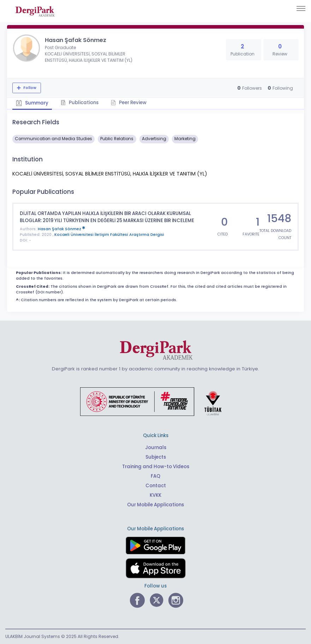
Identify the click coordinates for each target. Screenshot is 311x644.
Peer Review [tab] (129, 103)
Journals (156, 448)
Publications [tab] (80, 103)
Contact (156, 486)
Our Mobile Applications (155, 505)
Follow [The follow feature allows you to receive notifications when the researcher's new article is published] (29, 88)
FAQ (155, 476)
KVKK (155, 495)
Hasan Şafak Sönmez (61, 229)
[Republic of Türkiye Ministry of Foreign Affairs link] (155, 401)
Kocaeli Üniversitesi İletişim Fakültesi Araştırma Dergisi (109, 235)
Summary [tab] (32, 103)
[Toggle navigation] (301, 8)
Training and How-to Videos (156, 467)
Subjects (156, 457)
